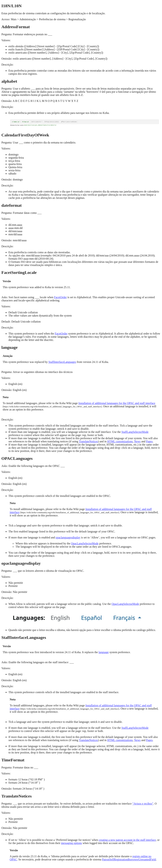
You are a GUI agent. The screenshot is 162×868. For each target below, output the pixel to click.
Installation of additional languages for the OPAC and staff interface (117, 403)
